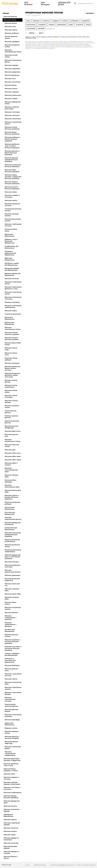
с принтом (46, 21)
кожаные (51, 25)
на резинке (42, 25)
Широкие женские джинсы (12, 422)
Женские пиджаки (12, 92)
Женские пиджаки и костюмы (11, 778)
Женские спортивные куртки (13, 293)
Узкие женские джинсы (10, 412)
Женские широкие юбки (12, 590)
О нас (27, 865)
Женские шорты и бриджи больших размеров (12, 497)
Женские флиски (11, 613)
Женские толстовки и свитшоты (12, 788)
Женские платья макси (11, 230)
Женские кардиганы (12, 72)
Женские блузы (11, 85)
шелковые (36, 21)
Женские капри (10, 835)
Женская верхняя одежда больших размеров (11, 160)
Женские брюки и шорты (11, 857)
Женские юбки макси (13, 460)
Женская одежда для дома (12, 802)
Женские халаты (11, 200)
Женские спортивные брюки (13, 61)
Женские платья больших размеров (12, 128)
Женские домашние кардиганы (12, 580)
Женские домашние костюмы (12, 205)
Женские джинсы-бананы (12, 710)
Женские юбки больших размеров (12, 171)
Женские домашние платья (12, 546)
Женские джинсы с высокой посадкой (12, 737)
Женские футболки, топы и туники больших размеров (12, 146)
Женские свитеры (12, 562)
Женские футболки (12, 75)
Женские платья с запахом (11, 401)
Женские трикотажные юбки (12, 486)
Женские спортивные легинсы (13, 675)
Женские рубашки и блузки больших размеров (12, 139)
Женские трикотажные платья (13, 328)
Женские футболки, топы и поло (11, 765)
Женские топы (10, 27)
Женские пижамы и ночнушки (12, 196)
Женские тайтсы (11, 679)
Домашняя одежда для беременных (12, 269)
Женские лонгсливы (13, 82)
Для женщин (45, 4)
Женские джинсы (10, 17)
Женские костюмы (12, 279)
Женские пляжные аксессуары (12, 108)
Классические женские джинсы (11, 705)
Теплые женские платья (11, 37)
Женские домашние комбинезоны (12, 541)
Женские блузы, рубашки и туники (11, 770)
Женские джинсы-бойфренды (12, 427)
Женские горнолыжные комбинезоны (10, 754)
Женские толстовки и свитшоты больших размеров (13, 648)
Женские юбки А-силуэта (11, 464)
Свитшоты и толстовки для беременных (10, 660)
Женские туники (11, 89)
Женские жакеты (10, 820)
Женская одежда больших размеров (11, 797)
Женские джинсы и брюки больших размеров (12, 153)
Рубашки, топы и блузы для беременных (11, 241)
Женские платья (10, 20)
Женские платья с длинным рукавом (12, 339)
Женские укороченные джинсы (13, 518)
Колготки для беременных (10, 513)
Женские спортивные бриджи (13, 693)
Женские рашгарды (12, 720)
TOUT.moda (6, 865)
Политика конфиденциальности (63, 865)
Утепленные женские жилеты (13, 210)
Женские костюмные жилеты (13, 608)
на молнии (79, 25)
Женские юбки (9, 774)
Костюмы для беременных (10, 630)
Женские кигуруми (12, 363)
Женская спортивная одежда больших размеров (13, 535)
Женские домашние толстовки (12, 566)
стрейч (71, 25)
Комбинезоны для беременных (12, 247)
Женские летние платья (11, 56)
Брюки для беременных (9, 235)
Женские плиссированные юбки (11, 470)
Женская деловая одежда (10, 847)
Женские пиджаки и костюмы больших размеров (12, 642)
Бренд (32, 33)
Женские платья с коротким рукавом (12, 333)
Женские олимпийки (13, 119)
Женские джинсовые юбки (13, 491)
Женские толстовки (12, 112)
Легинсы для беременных (10, 508)
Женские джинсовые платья (13, 344)
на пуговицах (31, 28)
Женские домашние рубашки (12, 503)
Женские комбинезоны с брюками (10, 624)
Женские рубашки (12, 33)
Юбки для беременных (9, 259)
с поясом (65, 21)
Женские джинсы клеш (11, 670)
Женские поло (10, 79)
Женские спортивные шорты (13, 123)
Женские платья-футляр (11, 381)
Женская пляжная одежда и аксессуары (12, 783)
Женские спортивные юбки (13, 683)
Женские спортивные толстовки (13, 298)
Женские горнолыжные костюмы (10, 699)
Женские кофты (11, 311)
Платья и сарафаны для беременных (12, 654)
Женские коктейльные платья (12, 440)
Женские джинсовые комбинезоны (13, 551)
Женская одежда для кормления (13, 523)
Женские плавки (11, 99)
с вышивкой (85, 21)
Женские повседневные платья (13, 51)
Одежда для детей (64, 4)
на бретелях (75, 21)
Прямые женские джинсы (11, 417)
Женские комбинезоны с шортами (10, 618)
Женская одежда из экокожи (11, 852)
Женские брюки (11, 23)
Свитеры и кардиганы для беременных (10, 253)
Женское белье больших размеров (12, 133)
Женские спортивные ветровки (13, 715)
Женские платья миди (11, 349)
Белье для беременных (9, 318)
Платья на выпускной (13, 314)
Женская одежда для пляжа (13, 103)
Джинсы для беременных (9, 323)
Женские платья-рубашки (11, 359)
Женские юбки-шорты (11, 603)
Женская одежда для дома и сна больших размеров (13, 557)
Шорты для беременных (9, 724)
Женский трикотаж (11, 843)
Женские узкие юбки (13, 594)
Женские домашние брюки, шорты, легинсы (12, 368)
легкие (88, 25)
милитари (41, 28)
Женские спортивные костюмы (13, 225)
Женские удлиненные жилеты (13, 571)
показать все (51, 29)
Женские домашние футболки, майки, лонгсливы (12, 375)
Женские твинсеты (11, 828)
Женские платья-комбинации (11, 386)
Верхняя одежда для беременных (12, 274)
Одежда (6, 13)
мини (28, 21)
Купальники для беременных (11, 529)
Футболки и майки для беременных (12, 264)
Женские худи (10, 450)
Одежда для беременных (8, 815)
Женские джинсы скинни (11, 636)
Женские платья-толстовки (11, 396)
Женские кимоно (10, 831)
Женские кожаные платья (12, 407)
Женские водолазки (12, 69)
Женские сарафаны (12, 42)
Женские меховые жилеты (12, 215)
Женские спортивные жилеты (13, 688)
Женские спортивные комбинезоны (13, 306)
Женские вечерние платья (12, 46)
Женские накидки (12, 65)
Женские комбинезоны (13, 793)
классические (31, 25)
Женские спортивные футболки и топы (13, 288)
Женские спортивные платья (13, 283)
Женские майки (11, 192)
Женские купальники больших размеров (13, 166)
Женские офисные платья (12, 446)
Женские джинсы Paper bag (11, 742)
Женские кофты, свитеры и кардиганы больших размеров (13, 177)
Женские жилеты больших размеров (12, 188)
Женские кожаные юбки (12, 598)
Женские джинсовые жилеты (13, 220)
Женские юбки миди (13, 456)
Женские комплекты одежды (11, 810)
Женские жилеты (10, 806)
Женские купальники (13, 95)
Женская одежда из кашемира (11, 839)
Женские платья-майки (11, 391)
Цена (41, 33)
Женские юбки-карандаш (11, 481)
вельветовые (61, 25)
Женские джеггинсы (13, 431)
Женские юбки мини (13, 453)
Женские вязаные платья (11, 732)
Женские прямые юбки (11, 476)
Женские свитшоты (12, 115)
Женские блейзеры (12, 665)
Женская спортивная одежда (12, 824)
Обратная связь (40, 865)
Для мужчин (28, 4)
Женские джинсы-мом (12, 435)
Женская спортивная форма (13, 748)
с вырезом (55, 21)
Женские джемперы (12, 575)
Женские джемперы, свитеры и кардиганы (12, 760)
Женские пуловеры (12, 302)
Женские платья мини (11, 354)
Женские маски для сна (12, 585)
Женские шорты (11, 30)
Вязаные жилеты (11, 728)
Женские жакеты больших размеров (12, 183)
